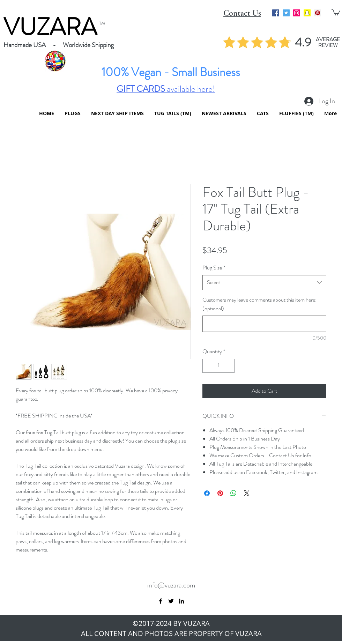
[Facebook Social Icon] (276, 13)
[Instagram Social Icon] (297, 13)
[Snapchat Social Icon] (307, 13)
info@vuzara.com (171, 585)
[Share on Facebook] (207, 493)
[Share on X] (247, 493)
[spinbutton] (218, 366)
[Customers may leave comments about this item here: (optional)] (264, 324)
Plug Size (214, 268)
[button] (336, 12)
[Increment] (229, 366)
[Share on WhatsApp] (233, 493)
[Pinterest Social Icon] (318, 13)
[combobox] (264, 283)
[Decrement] (208, 366)
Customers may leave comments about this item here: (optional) (259, 304)
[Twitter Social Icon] (286, 13)
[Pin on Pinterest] (220, 493)
